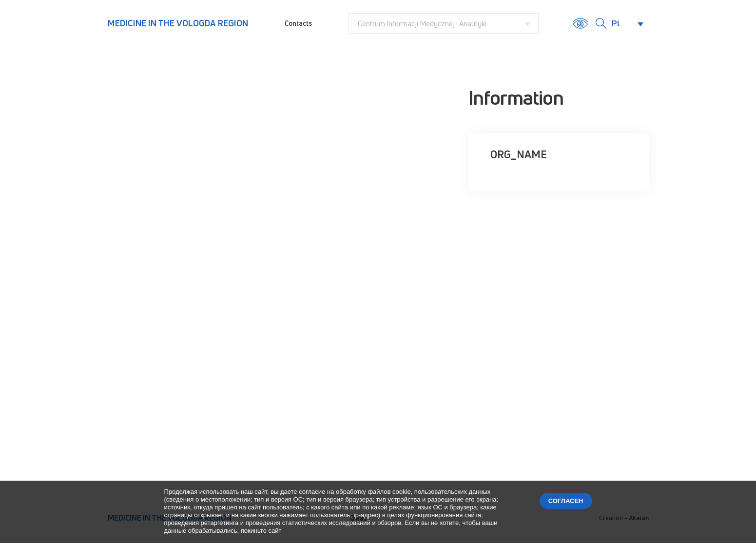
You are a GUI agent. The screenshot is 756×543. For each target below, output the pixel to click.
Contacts (298, 23)
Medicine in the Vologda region (178, 23)
